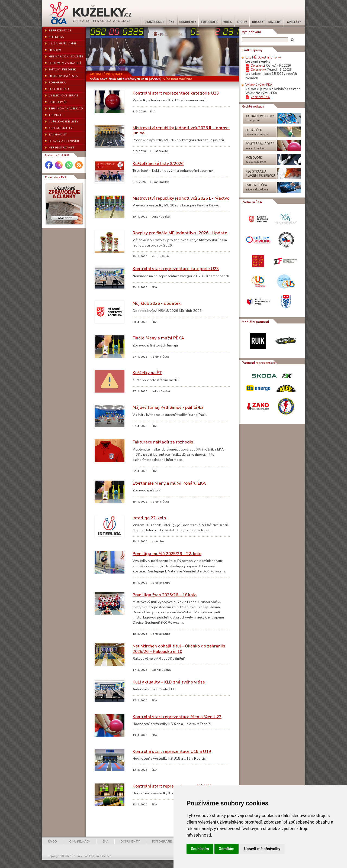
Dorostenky (258, 70)
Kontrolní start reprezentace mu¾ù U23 (172, 786)
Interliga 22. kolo (149, 518)
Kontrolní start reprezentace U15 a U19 (172, 751)
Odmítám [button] (227, 849)
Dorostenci (258, 66)
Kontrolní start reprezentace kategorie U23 (176, 93)
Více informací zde (178, 79)
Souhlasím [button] (200, 849)
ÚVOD (52, 842)
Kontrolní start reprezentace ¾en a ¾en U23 (177, 717)
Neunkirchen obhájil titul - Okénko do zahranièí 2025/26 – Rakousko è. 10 (179, 649)
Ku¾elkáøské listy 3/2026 (158, 163)
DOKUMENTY (130, 842)
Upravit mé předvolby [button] (262, 849)
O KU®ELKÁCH (80, 842)
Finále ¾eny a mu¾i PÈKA (158, 338)
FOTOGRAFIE (162, 842)
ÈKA (106, 842)
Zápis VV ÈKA (260, 97)
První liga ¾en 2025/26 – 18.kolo (165, 595)
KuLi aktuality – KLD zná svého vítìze (169, 682)
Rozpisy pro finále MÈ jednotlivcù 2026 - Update (180, 233)
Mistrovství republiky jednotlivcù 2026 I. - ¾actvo (181, 198)
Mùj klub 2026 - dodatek (157, 303)
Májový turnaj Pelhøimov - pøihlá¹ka (168, 407)
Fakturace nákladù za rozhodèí (163, 442)
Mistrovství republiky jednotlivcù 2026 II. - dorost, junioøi (181, 130)
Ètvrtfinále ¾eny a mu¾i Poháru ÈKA (169, 483)
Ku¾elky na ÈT (147, 373)
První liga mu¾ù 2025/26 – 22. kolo (167, 554)
